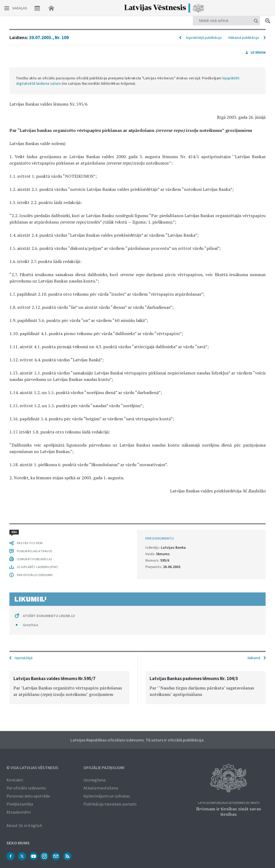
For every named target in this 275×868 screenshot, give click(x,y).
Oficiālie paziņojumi (104, 767)
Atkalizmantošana (101, 788)
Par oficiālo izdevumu (26, 788)
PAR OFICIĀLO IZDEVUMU (35, 575)
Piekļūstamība (20, 804)
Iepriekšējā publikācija (204, 38)
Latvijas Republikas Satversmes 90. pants (229, 803)
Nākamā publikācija (244, 38)
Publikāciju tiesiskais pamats (110, 804)
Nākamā (254, 658)
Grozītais (31, 625)
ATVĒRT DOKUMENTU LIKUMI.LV (49, 616)
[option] (69, 688)
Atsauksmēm (19, 812)
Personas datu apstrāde (28, 796)
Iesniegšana (95, 780)
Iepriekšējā (24, 658)
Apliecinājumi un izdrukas (107, 796)
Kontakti (15, 780)
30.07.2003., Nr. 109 (49, 38)
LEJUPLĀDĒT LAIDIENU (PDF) (37, 567)
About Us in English (24, 825)
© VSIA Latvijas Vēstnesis (32, 767)
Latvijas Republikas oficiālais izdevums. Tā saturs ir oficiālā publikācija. (137, 740)
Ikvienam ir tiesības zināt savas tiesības (229, 811)
